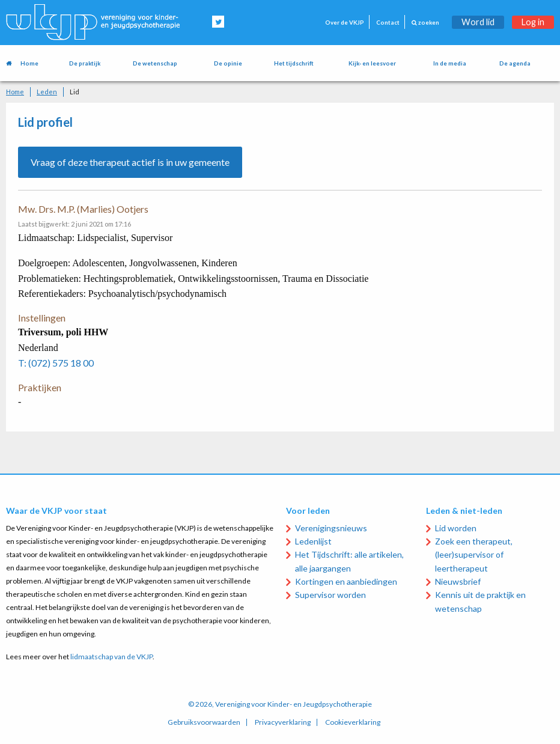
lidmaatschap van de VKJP (111, 657)
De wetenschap (155, 63)
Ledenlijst (313, 541)
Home (29, 63)
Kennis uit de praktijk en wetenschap (480, 601)
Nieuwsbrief (458, 581)
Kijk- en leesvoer (372, 63)
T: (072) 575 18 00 (56, 363)
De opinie (228, 63)
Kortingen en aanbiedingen (346, 581)
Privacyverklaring (283, 722)
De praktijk (85, 63)
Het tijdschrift (294, 63)
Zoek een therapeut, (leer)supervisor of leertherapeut (474, 555)
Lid (75, 92)
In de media (450, 63)
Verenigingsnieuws (331, 528)
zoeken (425, 23)
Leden (47, 92)
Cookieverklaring (353, 722)
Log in (533, 22)
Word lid (478, 22)
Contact (388, 23)
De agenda (515, 63)
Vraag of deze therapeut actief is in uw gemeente (130, 162)
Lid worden (456, 528)
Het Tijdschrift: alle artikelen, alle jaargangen (349, 561)
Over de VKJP (345, 23)
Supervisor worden (330, 595)
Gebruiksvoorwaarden (204, 722)
